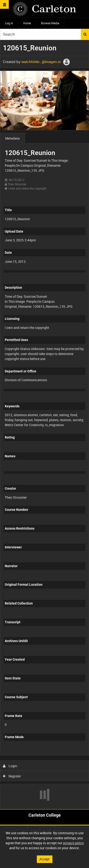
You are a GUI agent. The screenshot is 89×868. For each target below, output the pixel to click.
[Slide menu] (4, 4)
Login (10, 766)
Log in (9, 23)
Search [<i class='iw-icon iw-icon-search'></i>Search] (85, 34)
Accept (44, 859)
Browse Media (50, 23)
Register (12, 776)
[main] (44, 425)
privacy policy (73, 843)
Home (27, 23)
